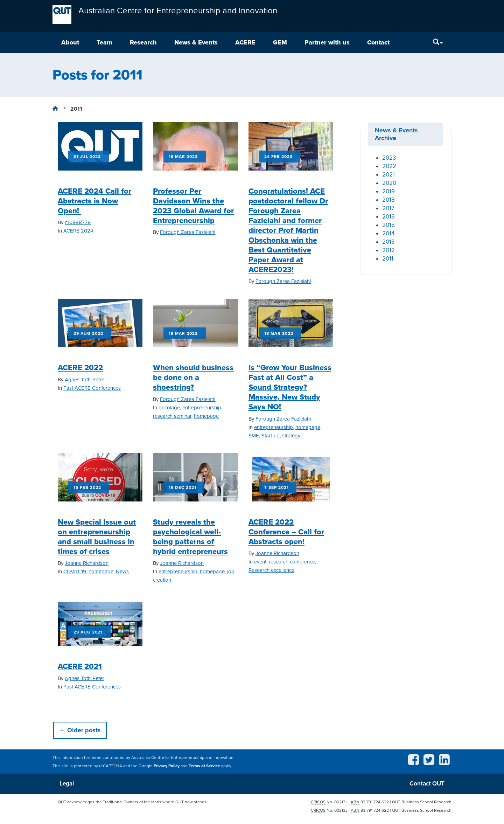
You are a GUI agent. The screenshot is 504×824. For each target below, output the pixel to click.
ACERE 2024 (78, 231)
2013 (388, 242)
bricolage (169, 408)
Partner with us (327, 43)
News (122, 572)
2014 (388, 234)
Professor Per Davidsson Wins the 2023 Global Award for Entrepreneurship (193, 206)
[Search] (438, 43)
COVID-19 (75, 572)
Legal (68, 785)
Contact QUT (426, 785)
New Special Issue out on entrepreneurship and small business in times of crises (97, 537)
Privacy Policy (167, 766)
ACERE (245, 43)
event (260, 562)
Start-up (271, 436)
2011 (388, 259)
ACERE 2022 (80, 368)
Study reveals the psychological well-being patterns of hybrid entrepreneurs (190, 537)
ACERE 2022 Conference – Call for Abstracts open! (286, 532)
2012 (388, 251)
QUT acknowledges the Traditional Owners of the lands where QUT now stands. (133, 804)
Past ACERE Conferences (92, 388)
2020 (389, 183)
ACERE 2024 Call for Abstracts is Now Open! (94, 201)
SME (254, 436)
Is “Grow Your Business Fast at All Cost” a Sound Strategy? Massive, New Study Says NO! (290, 388)
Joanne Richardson (87, 563)
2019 (388, 192)
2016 (388, 217)
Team (104, 43)
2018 (388, 200)
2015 (388, 225)
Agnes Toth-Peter (85, 380)
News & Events (196, 43)
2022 (389, 167)
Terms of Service (204, 766)
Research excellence (271, 570)
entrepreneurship (274, 428)
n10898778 (78, 223)
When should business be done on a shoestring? (193, 378)
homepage (206, 416)
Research (143, 43)
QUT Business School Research (422, 804)
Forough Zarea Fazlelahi (188, 233)
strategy (291, 436)
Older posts (80, 730)
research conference (292, 562)
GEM (280, 43)
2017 (388, 209)
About (70, 43)
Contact (378, 43)
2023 (389, 158)
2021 (388, 175)
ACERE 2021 (80, 667)
